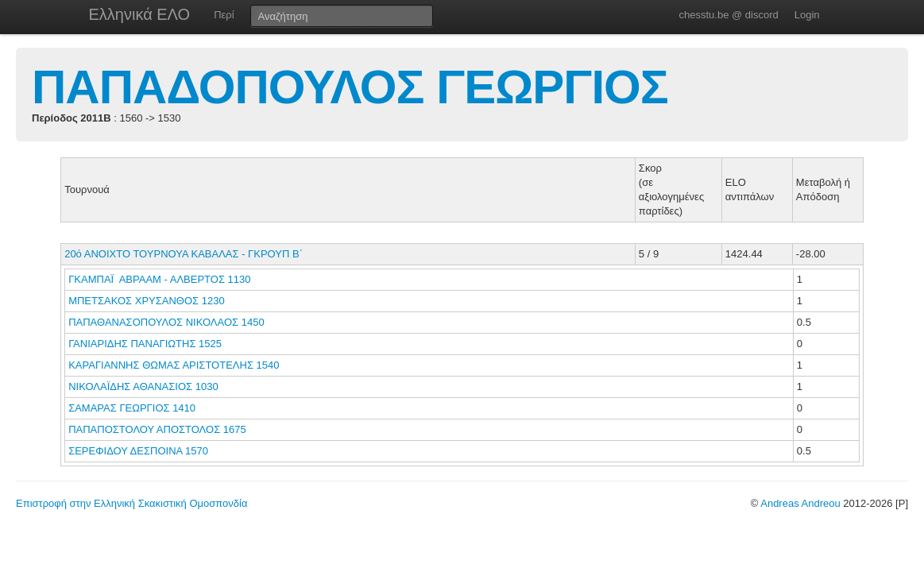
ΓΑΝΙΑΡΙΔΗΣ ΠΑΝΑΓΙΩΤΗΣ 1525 (145, 344)
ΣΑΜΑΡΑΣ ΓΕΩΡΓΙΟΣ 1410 (132, 408)
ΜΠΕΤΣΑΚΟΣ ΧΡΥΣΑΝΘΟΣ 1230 (146, 301)
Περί (224, 15)
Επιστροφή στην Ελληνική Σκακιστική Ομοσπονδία (131, 503)
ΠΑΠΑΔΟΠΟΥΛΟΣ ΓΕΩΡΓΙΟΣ (350, 87)
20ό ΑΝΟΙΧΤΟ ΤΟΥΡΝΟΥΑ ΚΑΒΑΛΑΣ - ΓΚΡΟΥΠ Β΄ (184, 254)
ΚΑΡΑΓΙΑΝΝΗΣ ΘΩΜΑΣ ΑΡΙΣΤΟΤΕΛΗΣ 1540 (174, 365)
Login (807, 15)
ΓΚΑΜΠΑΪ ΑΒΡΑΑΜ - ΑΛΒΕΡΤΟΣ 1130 (159, 279)
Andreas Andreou (800, 503)
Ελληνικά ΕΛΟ (140, 14)
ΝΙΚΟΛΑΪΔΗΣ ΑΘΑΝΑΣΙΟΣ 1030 (143, 386)
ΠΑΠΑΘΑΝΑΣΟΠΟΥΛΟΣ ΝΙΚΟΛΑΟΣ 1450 (166, 322)
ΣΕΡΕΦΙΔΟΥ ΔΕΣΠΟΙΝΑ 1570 (138, 451)
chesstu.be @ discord (728, 15)
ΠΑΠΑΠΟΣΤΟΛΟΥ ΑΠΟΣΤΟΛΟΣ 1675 (157, 429)
